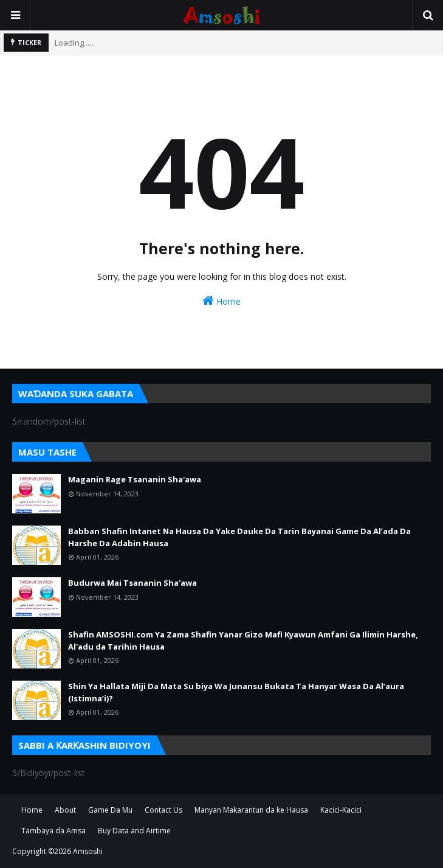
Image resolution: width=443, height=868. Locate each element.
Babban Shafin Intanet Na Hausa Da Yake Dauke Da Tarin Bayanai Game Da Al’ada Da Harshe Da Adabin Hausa (239, 537)
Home (222, 301)
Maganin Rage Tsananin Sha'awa (135, 479)
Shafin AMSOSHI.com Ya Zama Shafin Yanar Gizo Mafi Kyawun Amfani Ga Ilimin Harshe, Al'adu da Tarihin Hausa (243, 641)
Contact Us (163, 810)
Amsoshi (88, 851)
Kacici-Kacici (341, 810)
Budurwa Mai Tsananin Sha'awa (132, 583)
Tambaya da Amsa (53, 831)
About (65, 810)
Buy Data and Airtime (134, 831)
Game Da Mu (110, 810)
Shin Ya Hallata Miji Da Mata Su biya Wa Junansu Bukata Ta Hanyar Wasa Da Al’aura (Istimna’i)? (236, 692)
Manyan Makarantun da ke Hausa (251, 810)
